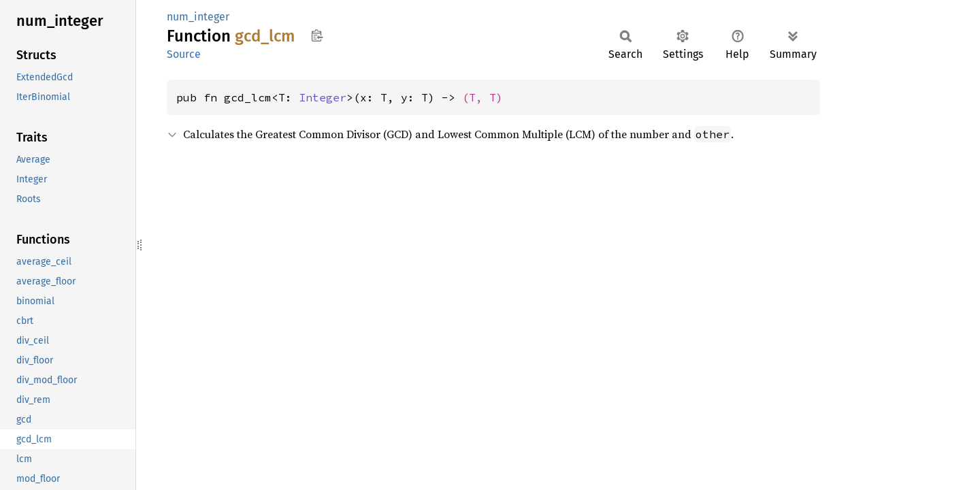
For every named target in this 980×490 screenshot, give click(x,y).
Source (184, 54)
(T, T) (483, 97)
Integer (323, 97)
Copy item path (317, 35)
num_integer (198, 17)
